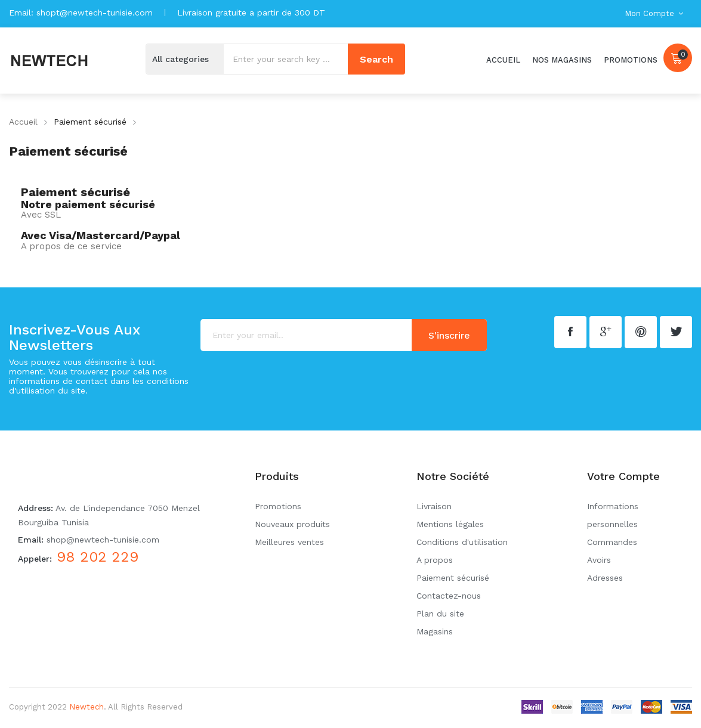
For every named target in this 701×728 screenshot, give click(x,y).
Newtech (87, 707)
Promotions (278, 506)
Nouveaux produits (292, 524)
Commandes (612, 542)
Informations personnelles (613, 515)
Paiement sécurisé (453, 578)
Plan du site (440, 614)
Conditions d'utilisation (462, 542)
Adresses (605, 578)
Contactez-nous (449, 596)
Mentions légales (450, 524)
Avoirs (599, 560)
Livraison (434, 506)
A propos (435, 560)
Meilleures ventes (289, 542)
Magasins (435, 631)
